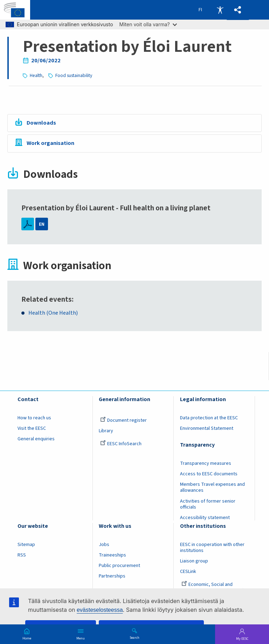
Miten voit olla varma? (148, 24)
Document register (123, 420)
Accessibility (220, 10)
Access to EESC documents (209, 474)
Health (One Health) (53, 313)
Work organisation (50, 143)
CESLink (188, 572)
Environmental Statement (207, 428)
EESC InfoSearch (121, 444)
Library (106, 431)
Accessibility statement (205, 518)
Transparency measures (206, 463)
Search (134, 637)
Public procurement (119, 566)
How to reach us (34, 418)
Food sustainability (74, 75)
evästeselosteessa (100, 610)
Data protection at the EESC (209, 418)
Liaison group (194, 561)
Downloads (41, 123)
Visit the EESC (32, 428)
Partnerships (112, 576)
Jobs (104, 545)
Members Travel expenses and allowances (212, 487)
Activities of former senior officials (208, 504)
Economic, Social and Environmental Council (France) (213, 587)
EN (42, 224)
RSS (22, 555)
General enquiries (36, 439)
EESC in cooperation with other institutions (212, 548)
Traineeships (112, 555)
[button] (238, 10)
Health (36, 75)
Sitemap (26, 545)
